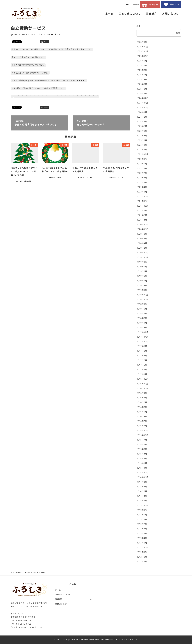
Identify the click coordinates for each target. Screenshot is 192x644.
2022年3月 (142, 192)
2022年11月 (142, 159)
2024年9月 (142, 112)
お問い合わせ (61, 604)
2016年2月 (142, 421)
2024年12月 (142, 98)
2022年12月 (142, 154)
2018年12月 (142, 295)
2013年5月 (142, 533)
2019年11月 (142, 257)
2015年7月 (142, 440)
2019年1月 (142, 290)
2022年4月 (142, 187)
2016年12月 (142, 379)
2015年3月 (142, 459)
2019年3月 (142, 281)
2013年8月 (142, 519)
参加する (150, 5)
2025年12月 (142, 47)
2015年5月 (142, 449)
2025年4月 (142, 79)
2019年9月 (142, 267)
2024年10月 (142, 108)
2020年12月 (142, 225)
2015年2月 (142, 463)
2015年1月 (142, 468)
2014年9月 (142, 482)
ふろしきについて (63, 595)
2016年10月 (142, 388)
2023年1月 (142, 150)
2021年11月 (142, 201)
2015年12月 (142, 431)
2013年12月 (142, 505)
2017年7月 (142, 356)
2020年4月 (142, 243)
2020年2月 (142, 248)
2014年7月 (142, 487)
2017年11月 (142, 337)
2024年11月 (142, 103)
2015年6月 (142, 444)
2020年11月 (142, 229)
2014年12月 (142, 473)
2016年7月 (142, 402)
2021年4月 (142, 220)
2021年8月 (142, 215)
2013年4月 (142, 538)
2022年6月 (142, 178)
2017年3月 (142, 370)
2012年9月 (142, 557)
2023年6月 (142, 131)
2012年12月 (142, 547)
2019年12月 (142, 253)
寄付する (171, 5)
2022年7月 (142, 173)
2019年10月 (142, 262)
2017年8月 (142, 351)
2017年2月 (142, 374)
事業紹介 (59, 599)
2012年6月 (142, 562)
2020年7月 (142, 239)
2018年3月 (142, 323)
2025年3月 (142, 84)
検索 (139, 26)
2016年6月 (142, 407)
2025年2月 (142, 89)
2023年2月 (142, 145)
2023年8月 (142, 126)
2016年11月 (142, 384)
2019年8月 (142, 271)
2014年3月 (142, 496)
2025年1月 (142, 94)
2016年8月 (142, 398)
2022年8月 (142, 168)
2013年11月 (142, 510)
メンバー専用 (133, 4)
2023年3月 (142, 140)
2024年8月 (142, 117)
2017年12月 (142, 332)
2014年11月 (142, 477)
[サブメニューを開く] (91, 599)
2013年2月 (142, 543)
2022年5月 (142, 182)
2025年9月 (142, 61)
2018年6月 (142, 318)
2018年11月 (142, 299)
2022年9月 (142, 164)
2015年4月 (142, 454)
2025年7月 (142, 65)
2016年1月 (142, 426)
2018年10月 (142, 304)
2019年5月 (142, 276)
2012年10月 (142, 552)
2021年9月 (142, 211)
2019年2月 (142, 285)
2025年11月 (142, 51)
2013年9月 (142, 515)
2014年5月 (142, 491)
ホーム (58, 590)
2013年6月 (142, 529)
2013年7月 (142, 524)
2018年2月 (142, 327)
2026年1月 (142, 42)
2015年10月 (142, 435)
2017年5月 (142, 365)
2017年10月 (142, 342)
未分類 (57, 34)
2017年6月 (142, 360)
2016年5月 (142, 412)
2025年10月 (142, 56)
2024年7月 (142, 122)
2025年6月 (142, 70)
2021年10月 (142, 206)
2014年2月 (142, 501)
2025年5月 (142, 75)
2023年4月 (142, 136)
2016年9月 (142, 393)
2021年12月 (142, 196)
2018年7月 (142, 313)
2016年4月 (142, 416)
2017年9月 (142, 346)
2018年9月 (142, 309)
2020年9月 (142, 234)
